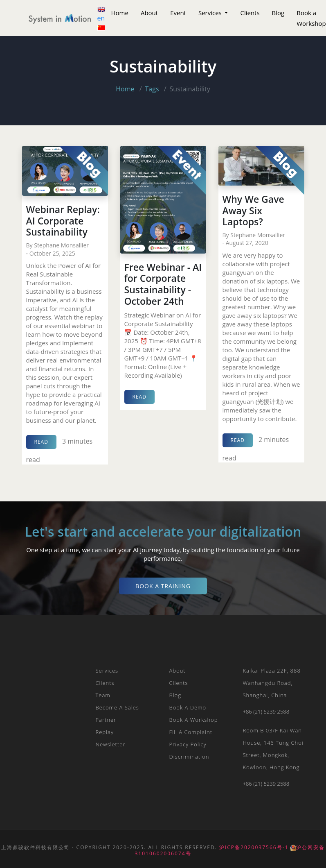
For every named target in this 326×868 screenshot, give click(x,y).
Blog (278, 13)
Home (120, 13)
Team (103, 695)
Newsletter (111, 744)
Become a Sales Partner (117, 714)
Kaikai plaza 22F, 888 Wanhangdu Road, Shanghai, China (272, 683)
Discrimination (189, 757)
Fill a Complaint (191, 732)
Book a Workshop (194, 720)
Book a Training (163, 586)
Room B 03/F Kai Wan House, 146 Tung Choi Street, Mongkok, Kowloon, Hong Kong (273, 749)
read (41, 442)
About (149, 13)
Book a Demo (188, 707)
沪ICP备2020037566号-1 (254, 847)
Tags (152, 89)
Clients (250, 13)
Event (178, 13)
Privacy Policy (188, 744)
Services (211, 13)
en (101, 15)
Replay (105, 732)
